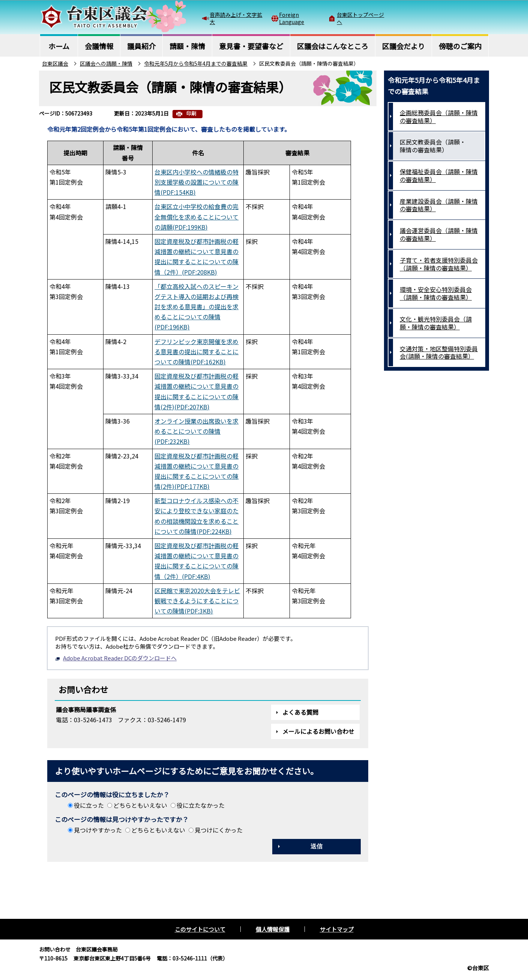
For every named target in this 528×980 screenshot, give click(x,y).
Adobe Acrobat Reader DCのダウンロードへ (116, 658)
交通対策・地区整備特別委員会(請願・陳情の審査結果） (439, 352)
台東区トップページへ (360, 18)
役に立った (89, 805)
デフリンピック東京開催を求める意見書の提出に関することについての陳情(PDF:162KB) (196, 352)
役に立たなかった (201, 805)
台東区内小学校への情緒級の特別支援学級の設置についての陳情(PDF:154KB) (196, 182)
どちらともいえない (140, 805)
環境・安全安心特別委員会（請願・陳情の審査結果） (436, 293)
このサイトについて (200, 929)
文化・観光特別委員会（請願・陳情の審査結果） (436, 323)
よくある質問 (300, 712)
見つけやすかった (98, 830)
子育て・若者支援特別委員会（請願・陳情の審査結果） (439, 264)
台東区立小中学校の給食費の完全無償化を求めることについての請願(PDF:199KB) (196, 216)
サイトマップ (337, 929)
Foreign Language (292, 18)
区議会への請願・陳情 (106, 63)
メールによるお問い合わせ (318, 731)
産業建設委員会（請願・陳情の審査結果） (439, 205)
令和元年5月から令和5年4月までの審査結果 (196, 63)
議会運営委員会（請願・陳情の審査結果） (439, 234)
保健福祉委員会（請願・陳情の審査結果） (439, 175)
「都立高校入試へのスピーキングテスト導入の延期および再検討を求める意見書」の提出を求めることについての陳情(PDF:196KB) (196, 307)
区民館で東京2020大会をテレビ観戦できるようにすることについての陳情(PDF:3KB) (197, 601)
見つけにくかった (219, 830)
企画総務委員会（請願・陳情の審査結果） (439, 116)
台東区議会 (55, 63)
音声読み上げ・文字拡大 (236, 18)
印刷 (191, 113)
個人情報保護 (273, 929)
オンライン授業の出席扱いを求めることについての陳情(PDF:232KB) (196, 431)
